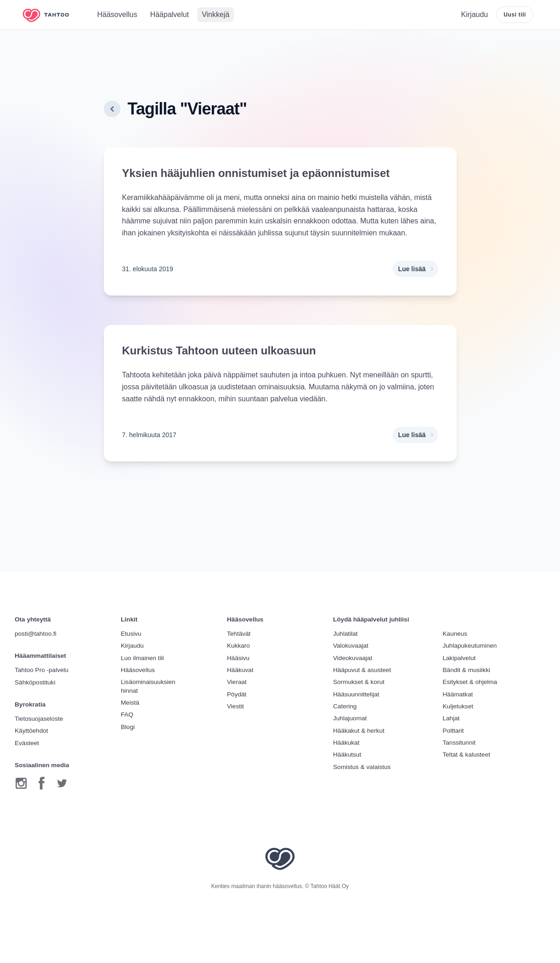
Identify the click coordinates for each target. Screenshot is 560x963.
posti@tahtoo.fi (36, 634)
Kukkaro (238, 646)
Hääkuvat (240, 670)
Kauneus (455, 634)
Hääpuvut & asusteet (362, 670)
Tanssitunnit (459, 743)
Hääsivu (238, 658)
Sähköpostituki (35, 682)
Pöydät (237, 694)
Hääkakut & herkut (359, 731)
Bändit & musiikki (467, 670)
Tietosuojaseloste (39, 719)
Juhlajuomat (350, 718)
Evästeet (27, 743)
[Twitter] (62, 783)
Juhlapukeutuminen (470, 646)
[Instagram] (21, 783)
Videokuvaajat (353, 658)
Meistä (130, 703)
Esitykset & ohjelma (470, 682)
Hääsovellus (138, 670)
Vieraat (237, 682)
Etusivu (131, 634)
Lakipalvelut (459, 658)
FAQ (127, 715)
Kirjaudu (132, 646)
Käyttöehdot (31, 731)
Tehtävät (239, 634)
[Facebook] (42, 783)
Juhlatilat (345, 634)
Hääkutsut (347, 755)
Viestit (235, 706)
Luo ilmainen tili (142, 658)
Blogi (128, 727)
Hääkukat (346, 743)
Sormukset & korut (359, 682)
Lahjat (451, 718)
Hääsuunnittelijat (356, 694)
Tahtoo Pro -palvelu (42, 670)
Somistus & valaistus (362, 767)
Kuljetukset (458, 706)
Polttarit (453, 731)
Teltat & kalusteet (467, 755)
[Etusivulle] (52, 15)
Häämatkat (458, 694)
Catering (345, 706)
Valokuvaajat (351, 646)
